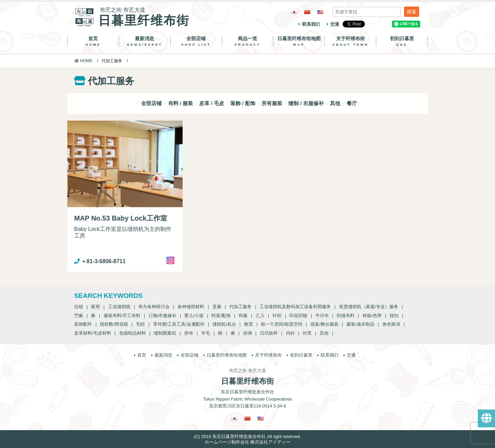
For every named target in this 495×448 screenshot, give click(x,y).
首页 (93, 41)
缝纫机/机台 (224, 324)
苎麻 (79, 316)
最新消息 (145, 41)
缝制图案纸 (165, 333)
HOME (83, 61)
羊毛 (206, 333)
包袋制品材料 (133, 333)
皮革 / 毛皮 (212, 103)
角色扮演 (391, 324)
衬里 (307, 333)
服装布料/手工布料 (122, 316)
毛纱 (140, 324)
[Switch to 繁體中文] (307, 12)
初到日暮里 (402, 41)
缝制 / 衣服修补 (306, 103)
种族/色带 (372, 316)
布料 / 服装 (181, 103)
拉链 (79, 307)
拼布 (189, 333)
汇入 (260, 316)
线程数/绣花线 (114, 324)
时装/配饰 (221, 316)
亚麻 (217, 307)
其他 (335, 103)
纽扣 (394, 316)
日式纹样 (269, 333)
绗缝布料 (346, 316)
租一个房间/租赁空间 (282, 324)
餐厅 (352, 103)
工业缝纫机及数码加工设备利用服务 (295, 307)
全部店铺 (196, 41)
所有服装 (272, 103)
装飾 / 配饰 (243, 103)
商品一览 (248, 41)
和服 (243, 316)
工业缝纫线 (119, 307)
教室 (249, 324)
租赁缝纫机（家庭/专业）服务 (369, 307)
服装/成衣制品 (360, 324)
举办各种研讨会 (154, 307)
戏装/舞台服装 (324, 324)
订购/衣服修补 (163, 316)
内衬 (290, 333)
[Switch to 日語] (294, 12)
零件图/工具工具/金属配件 (179, 324)
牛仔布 (322, 316)
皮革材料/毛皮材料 (93, 333)
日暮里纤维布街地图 (299, 41)
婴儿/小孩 (194, 316)
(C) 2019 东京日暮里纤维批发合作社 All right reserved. (247, 436)
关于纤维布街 (350, 41)
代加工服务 (240, 307)
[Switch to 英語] (320, 12)
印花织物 (298, 316)
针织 (277, 316)
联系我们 (311, 24)
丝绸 (247, 333)
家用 (95, 307)
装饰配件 (83, 324)
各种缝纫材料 (191, 307)
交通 (335, 24)
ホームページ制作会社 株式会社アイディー (248, 442)
